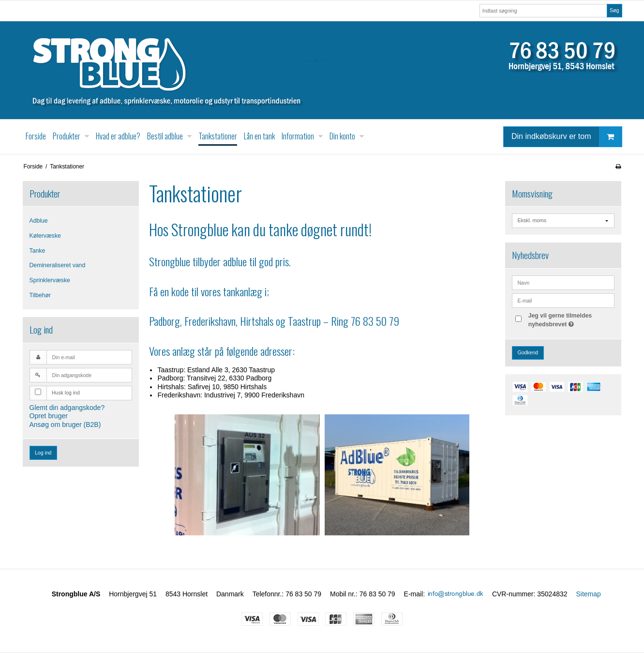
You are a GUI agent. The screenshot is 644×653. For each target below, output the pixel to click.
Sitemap (588, 594)
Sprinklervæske (50, 280)
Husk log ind (66, 393)
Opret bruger (49, 416)
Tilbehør (40, 295)
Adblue (39, 221)
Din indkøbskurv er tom (567, 137)
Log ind (43, 453)
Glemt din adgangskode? (67, 408)
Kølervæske (45, 236)
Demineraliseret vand (58, 265)
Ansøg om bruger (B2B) (65, 425)
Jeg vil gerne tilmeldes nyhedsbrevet (571, 319)
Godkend (528, 352)
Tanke (37, 251)
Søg (614, 10)
